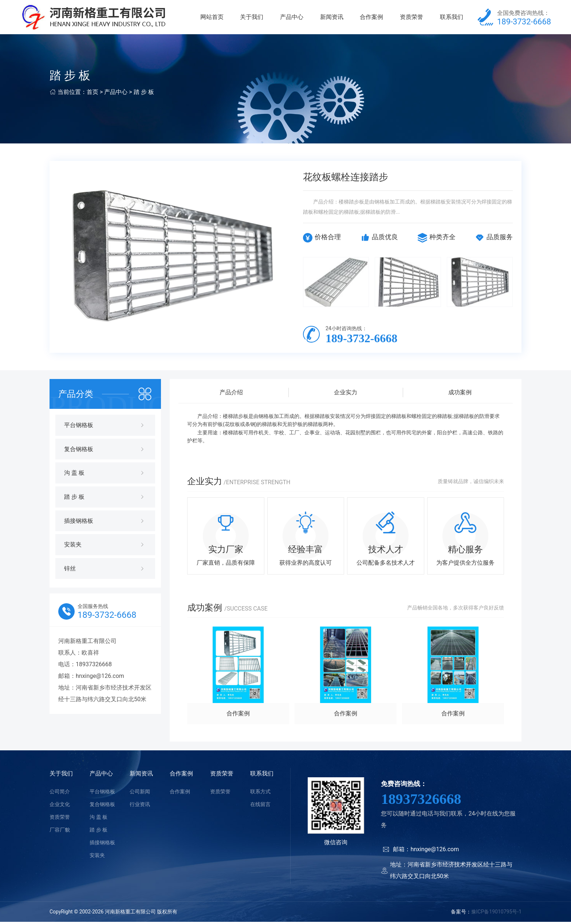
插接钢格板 (102, 845)
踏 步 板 (144, 94)
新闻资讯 (332, 18)
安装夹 (97, 857)
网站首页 (212, 18)
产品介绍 (231, 394)
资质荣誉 (411, 18)
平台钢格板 (102, 794)
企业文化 (60, 806)
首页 (92, 94)
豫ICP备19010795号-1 (496, 914)
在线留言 (260, 806)
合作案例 (371, 18)
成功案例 (460, 394)
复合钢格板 (102, 806)
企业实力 (346, 394)
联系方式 (260, 794)
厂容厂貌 (60, 832)
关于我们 (252, 18)
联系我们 (452, 18)
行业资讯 (140, 806)
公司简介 (60, 794)
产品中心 (292, 18)
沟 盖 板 (99, 819)
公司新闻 (140, 794)
